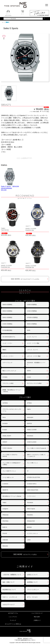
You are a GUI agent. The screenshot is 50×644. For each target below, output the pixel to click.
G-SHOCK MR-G (32, 484)
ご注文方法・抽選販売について (12, 575)
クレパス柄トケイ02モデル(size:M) (10, 455)
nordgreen (5, 509)
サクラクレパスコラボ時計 (34, 383)
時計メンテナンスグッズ (9, 371)
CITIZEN (5, 377)
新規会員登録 (8, 16)
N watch (5, 430)
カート (23, 14)
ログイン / (8, 14)
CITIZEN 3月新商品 (32, 317)
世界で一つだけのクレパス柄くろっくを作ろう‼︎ (36, 456)
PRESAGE (6, 515)
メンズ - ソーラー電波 (33, 343)
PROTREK (6, 521)
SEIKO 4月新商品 (7, 317)
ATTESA (29, 403)
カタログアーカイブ (8, 605)
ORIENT (5, 442)
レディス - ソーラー (8, 356)
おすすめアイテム (13, 613)
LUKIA (29, 540)
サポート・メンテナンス (10, 597)
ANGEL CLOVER (32, 430)
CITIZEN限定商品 (7, 330)
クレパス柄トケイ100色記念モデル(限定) (12, 464)
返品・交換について (8, 582)
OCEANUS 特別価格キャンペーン (36, 363)
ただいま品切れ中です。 (25, 158)
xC (28, 471)
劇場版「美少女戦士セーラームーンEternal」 (12, 391)
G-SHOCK (5, 484)
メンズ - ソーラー (7, 343)
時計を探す (37, 617)
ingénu (29, 409)
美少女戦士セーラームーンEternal (12, 496)
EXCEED (5, 423)
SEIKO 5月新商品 (7, 311)
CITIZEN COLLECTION (33, 477)
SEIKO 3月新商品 (32, 324)
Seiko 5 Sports (31, 509)
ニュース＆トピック (37, 613)
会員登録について (32, 582)
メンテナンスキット (32, 533)
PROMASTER (31, 521)
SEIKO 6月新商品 (7, 305)
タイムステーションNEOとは (13, 624)
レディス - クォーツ (32, 350)
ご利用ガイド (37, 620)
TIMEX (4, 503)
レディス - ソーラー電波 (34, 356)
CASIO (29, 377)
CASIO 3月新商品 (7, 324)
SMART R (5, 490)
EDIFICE (29, 423)
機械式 (7, 22)
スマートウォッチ (7, 363)
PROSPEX (30, 515)
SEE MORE (25, 279)
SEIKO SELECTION (32, 490)
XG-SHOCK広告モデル (9, 337)
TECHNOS (30, 503)
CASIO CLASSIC (32, 442)
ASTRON (5, 403)
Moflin (29, 330)
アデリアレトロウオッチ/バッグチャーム (12, 410)
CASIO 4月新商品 (32, 311)
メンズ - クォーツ (32, 337)
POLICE (5, 533)
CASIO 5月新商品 (32, 305)
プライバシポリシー (33, 590)
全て (3, 22)
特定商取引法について (9, 590)
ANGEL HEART (7, 436)
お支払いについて (32, 575)
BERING (29, 527)
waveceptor (30, 417)
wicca (4, 417)
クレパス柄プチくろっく (9, 471)
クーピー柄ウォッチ (8, 477)
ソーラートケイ (31, 496)
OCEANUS (30, 436)
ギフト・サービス (32, 597)
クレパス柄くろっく (32, 463)
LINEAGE (5, 540)
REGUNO (5, 546)
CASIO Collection (7, 448)
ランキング (13, 620)
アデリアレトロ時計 (8, 383)
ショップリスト (13, 617)
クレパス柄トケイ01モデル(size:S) (37, 448)
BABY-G (5, 527)
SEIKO (29, 371)
